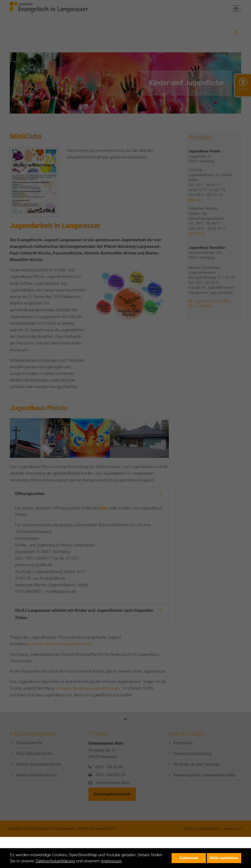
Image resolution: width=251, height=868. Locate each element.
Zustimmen (189, 858)
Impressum (111, 861)
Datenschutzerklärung (55, 861)
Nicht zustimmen (224, 858)
